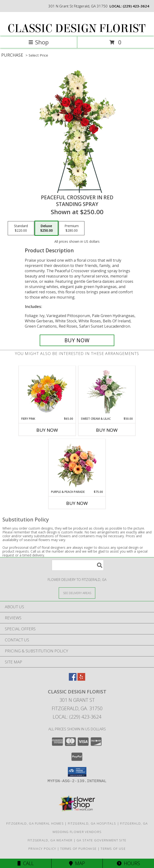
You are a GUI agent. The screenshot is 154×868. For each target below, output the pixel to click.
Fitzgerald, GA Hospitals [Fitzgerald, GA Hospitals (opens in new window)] (92, 823)
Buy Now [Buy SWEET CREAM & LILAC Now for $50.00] (107, 430)
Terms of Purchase (78, 849)
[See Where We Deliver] (77, 593)
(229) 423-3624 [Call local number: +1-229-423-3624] (136, 6)
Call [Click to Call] (26, 863)
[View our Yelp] (81, 679)
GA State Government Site (101, 840)
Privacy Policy (42, 849)
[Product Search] (78, 565)
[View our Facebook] (73, 679)
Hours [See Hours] (128, 863)
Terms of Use (113, 849)
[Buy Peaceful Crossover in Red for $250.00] (77, 340)
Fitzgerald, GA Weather (50, 840)
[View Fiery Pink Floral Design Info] (47, 391)
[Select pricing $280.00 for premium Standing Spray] (72, 228)
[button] (77, 772)
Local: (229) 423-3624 (77, 717)
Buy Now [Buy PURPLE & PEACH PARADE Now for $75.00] (77, 503)
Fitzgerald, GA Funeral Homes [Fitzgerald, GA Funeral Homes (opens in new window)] (35, 823)
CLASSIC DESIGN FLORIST (77, 29)
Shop (38, 42)
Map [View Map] (77, 863)
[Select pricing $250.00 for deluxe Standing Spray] (46, 228)
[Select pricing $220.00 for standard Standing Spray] (21, 228)
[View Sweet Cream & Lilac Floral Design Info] (107, 391)
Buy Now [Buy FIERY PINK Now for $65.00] (47, 430)
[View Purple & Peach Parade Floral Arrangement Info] (77, 464)
